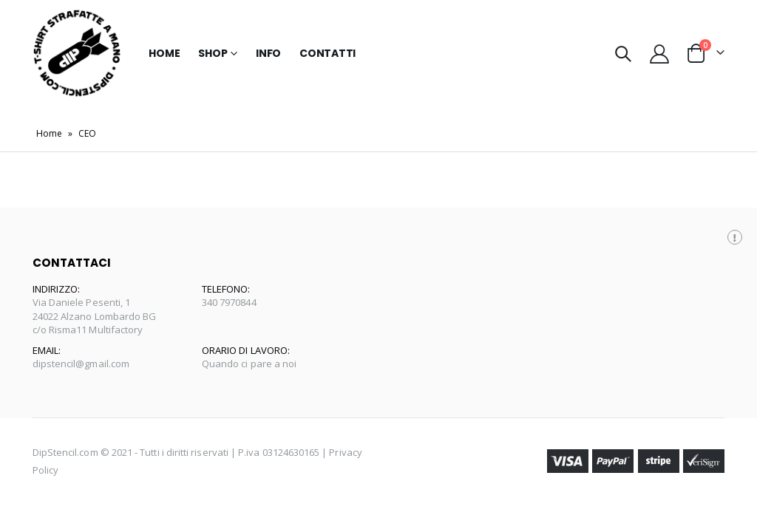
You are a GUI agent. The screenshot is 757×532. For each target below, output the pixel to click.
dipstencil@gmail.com (81, 364)
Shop (213, 53)
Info (268, 53)
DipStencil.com (65, 452)
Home (164, 53)
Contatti (327, 53)
